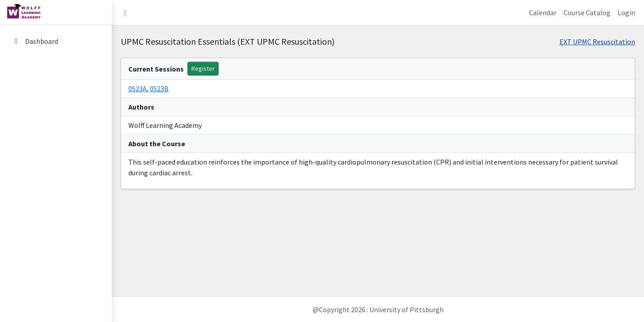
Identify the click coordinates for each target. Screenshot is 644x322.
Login (626, 13)
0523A (138, 89)
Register (203, 68)
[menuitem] (56, 42)
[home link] (56, 13)
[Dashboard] (56, 41)
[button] (125, 13)
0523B (159, 89)
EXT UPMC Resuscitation (597, 42)
